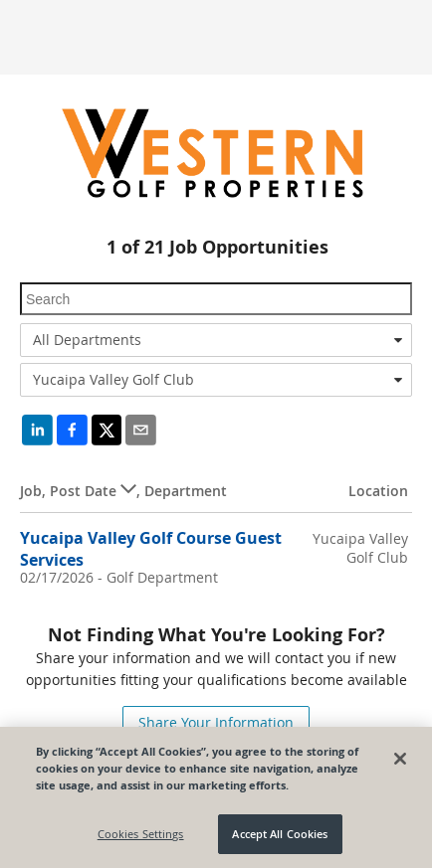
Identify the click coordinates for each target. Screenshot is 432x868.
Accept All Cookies (280, 834)
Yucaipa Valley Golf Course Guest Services (151, 548)
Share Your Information (216, 722)
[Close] (400, 759)
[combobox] (216, 340)
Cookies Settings (141, 834)
